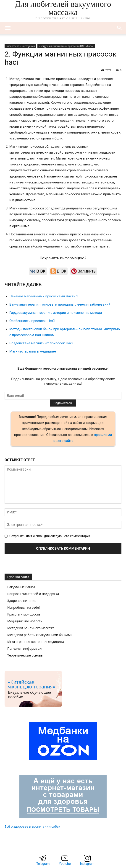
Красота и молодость (24, 614)
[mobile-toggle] (8, 28)
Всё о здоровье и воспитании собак (32, 826)
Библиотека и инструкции (20, 46)
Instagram (87, 864)
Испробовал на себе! (24, 607)
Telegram (43, 864)
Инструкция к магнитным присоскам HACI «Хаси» (66, 46)
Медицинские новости (25, 621)
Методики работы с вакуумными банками (40, 635)
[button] (120, 28)
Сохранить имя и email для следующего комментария (50, 536)
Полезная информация (25, 648)
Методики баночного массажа (31, 628)
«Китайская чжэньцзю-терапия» (31, 684)
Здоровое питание (22, 601)
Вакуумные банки (21, 587)
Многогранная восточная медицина (36, 642)
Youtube (65, 864)
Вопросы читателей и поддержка (33, 594)
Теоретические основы (25, 655)
